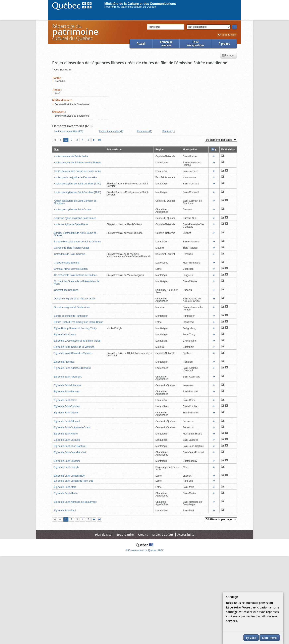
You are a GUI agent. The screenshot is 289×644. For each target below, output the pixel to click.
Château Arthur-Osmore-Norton (71, 269)
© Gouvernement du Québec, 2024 (145, 550)
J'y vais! (251, 638)
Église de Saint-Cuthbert (67, 406)
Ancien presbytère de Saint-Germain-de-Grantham (76, 202)
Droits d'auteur (163, 535)
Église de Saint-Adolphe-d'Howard (72, 368)
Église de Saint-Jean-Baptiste (70, 446)
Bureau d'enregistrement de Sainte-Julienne (77, 242)
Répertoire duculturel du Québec (75, 32)
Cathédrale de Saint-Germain (70, 254)
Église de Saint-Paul (65, 511)
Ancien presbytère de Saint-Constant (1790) (77, 184)
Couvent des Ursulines (66, 290)
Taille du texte (227, 35)
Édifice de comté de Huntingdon (71, 316)
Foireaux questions (195, 44)
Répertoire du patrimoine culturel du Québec (130, 7)
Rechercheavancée (166, 44)
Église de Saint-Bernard (67, 392)
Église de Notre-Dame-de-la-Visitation (74, 347)
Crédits (143, 535)
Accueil (141, 44)
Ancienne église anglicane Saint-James (75, 218)
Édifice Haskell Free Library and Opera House (79, 322)
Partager (228, 56)
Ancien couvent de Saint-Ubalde (71, 156)
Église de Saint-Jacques (67, 440)
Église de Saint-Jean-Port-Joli (70, 452)
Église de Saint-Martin (66, 493)
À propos (224, 44)
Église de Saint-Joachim (67, 461)
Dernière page (100, 140)
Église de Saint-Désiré (66, 413)
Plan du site (103, 535)
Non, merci (270, 638)
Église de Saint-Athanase (68, 385)
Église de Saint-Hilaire (66, 434)
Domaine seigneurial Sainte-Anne (72, 307)
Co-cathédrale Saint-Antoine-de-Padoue (75, 275)
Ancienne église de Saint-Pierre (71, 224)
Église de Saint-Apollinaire (68, 377)
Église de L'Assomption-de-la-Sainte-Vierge (77, 341)
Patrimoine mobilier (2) (111, 131)
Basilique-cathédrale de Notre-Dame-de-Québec (76, 234)
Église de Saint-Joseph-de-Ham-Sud (74, 481)
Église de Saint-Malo (65, 487)
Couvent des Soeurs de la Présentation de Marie (77, 283)
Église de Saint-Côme (66, 400)
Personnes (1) (144, 131)
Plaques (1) (168, 131)
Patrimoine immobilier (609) (69, 131)
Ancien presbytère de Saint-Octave (73, 210)
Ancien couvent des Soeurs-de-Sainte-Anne (77, 171)
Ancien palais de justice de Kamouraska (75, 177)
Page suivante (95, 140)
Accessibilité (186, 535)
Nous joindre (125, 535)
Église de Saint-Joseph (66, 467)
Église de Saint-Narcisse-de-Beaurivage (75, 502)
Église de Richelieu (64, 362)
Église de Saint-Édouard (67, 421)
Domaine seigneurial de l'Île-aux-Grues (75, 299)
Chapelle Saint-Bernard (67, 263)
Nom (57, 150)
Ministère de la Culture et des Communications (140, 4)
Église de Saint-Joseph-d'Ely (69, 476)
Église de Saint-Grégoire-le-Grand (72, 427)
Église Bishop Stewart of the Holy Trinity (75, 328)
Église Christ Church (65, 335)
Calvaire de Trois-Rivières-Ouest (71, 248)
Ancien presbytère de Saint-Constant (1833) (77, 192)
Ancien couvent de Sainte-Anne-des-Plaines (78, 163)
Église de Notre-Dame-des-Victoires (73, 353)
